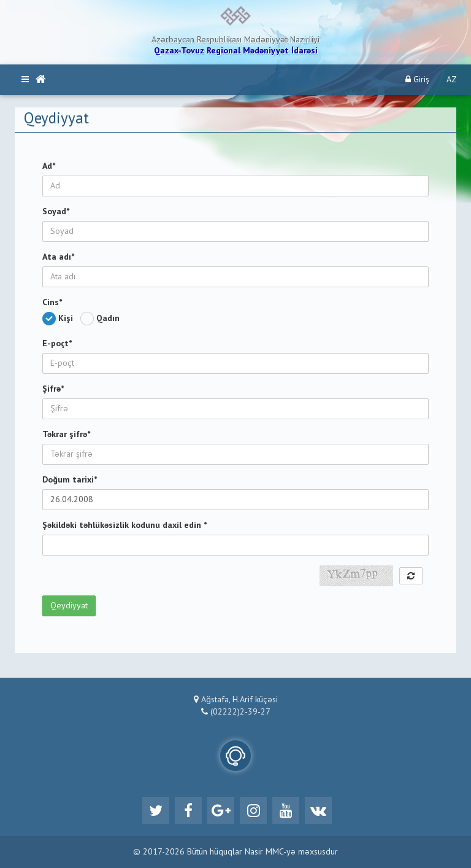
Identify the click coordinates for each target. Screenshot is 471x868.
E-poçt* (57, 344)
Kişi (60, 319)
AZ (452, 80)
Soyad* (56, 212)
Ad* (49, 166)
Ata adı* (58, 257)
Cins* (52, 303)
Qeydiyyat (69, 606)
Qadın (102, 319)
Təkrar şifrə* (66, 435)
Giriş (417, 79)
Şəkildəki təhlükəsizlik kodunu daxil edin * (124, 525)
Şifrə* (53, 389)
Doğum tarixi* (70, 480)
